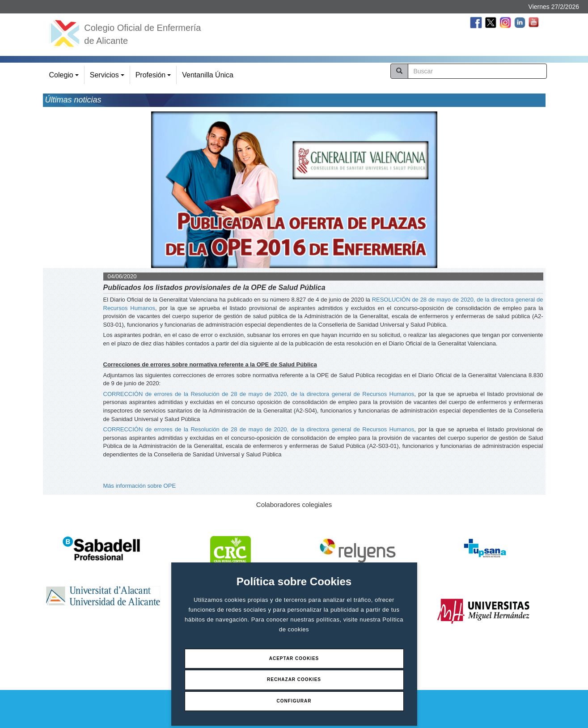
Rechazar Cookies (294, 679)
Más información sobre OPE (140, 486)
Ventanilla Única (208, 75)
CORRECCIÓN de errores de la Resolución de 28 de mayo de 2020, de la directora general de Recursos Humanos (259, 394)
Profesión (154, 78)
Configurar (294, 701)
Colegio (65, 78)
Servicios (108, 78)
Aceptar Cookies (294, 658)
